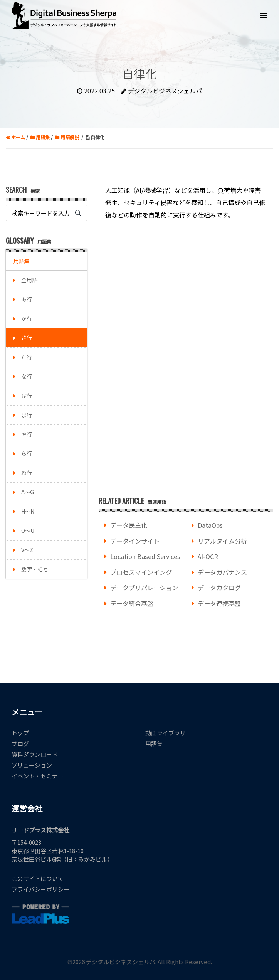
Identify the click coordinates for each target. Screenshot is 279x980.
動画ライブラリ (166, 733)
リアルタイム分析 (222, 541)
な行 (27, 376)
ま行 (27, 415)
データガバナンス (222, 572)
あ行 (27, 299)
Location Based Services (145, 556)
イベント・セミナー (38, 776)
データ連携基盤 (219, 603)
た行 (27, 357)
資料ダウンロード (35, 754)
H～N (28, 511)
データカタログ (219, 588)
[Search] (46, 213)
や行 (27, 434)
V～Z (27, 550)
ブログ (20, 743)
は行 (27, 396)
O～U (28, 530)
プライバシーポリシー (40, 889)
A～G (28, 492)
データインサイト (135, 541)
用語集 (22, 261)
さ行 (27, 338)
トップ (20, 733)
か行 (27, 318)
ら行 (27, 453)
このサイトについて (38, 878)
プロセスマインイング (141, 572)
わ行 (27, 473)
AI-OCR (208, 556)
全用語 (29, 280)
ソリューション (32, 765)
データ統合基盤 (132, 603)
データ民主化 (129, 525)
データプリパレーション (144, 588)
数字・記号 (35, 569)
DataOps (210, 525)
